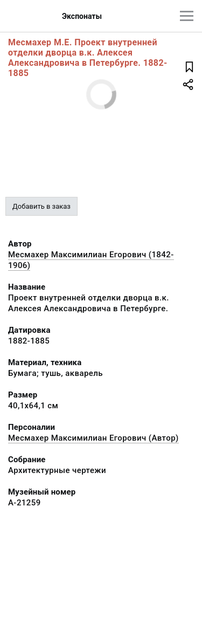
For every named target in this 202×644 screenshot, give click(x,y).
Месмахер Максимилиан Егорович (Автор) (93, 438)
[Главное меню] (187, 16)
